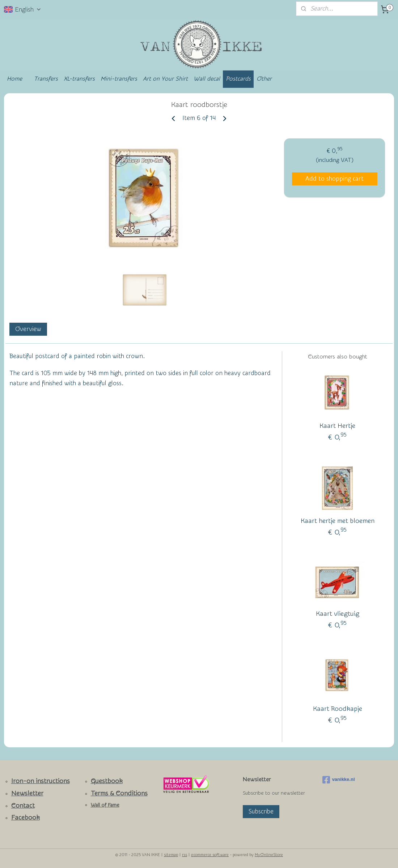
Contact (23, 806)
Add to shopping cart (335, 179)
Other (264, 79)
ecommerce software (210, 855)
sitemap (171, 855)
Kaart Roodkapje (338, 709)
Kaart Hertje (337, 426)
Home (14, 79)
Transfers (46, 79)
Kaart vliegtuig (338, 614)
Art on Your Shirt (165, 79)
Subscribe (261, 811)
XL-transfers (79, 79)
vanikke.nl (339, 780)
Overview (28, 329)
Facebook (26, 818)
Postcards (238, 79)
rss (185, 855)
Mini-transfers (119, 79)
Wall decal (207, 79)
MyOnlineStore (269, 855)
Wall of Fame (105, 805)
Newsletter (27, 793)
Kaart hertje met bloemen (338, 521)
